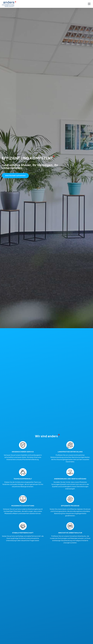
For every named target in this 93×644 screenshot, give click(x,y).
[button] (89, 4)
